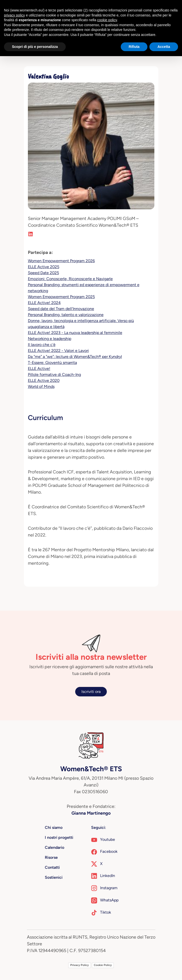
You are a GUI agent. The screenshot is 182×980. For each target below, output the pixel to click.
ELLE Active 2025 (44, 267)
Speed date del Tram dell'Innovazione (61, 309)
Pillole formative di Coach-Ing (54, 375)
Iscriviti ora (91, 692)
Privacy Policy (80, 965)
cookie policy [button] (107, 20)
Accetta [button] (164, 47)
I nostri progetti (59, 837)
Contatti (52, 867)
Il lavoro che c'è (42, 345)
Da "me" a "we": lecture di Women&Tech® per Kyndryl (75, 357)
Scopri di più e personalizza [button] (35, 47)
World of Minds (41, 386)
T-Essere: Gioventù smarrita (52, 363)
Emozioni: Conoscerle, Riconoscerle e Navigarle (70, 279)
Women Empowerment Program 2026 (61, 261)
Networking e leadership (50, 339)
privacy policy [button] (14, 15)
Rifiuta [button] (134, 47)
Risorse (51, 857)
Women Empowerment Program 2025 (61, 297)
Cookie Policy (103, 965)
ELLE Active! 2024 (44, 303)
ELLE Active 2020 (44, 381)
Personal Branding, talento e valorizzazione (66, 315)
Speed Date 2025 (43, 273)
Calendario (55, 847)
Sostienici (54, 877)
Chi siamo (54, 827)
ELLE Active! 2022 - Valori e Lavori (58, 351)
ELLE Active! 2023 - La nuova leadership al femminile (75, 333)
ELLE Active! (39, 369)
